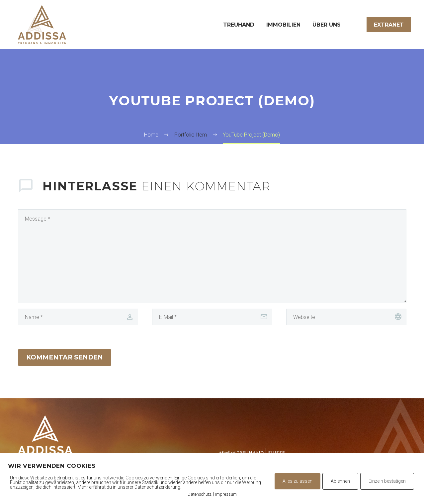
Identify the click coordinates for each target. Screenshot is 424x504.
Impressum (226, 494)
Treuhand (239, 25)
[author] (78, 317)
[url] (346, 317)
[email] (212, 317)
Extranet (389, 25)
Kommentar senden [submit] (65, 357)
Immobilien (283, 25)
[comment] (212, 256)
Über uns (327, 25)
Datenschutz (200, 494)
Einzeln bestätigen (387, 481)
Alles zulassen (297, 481)
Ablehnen (340, 481)
